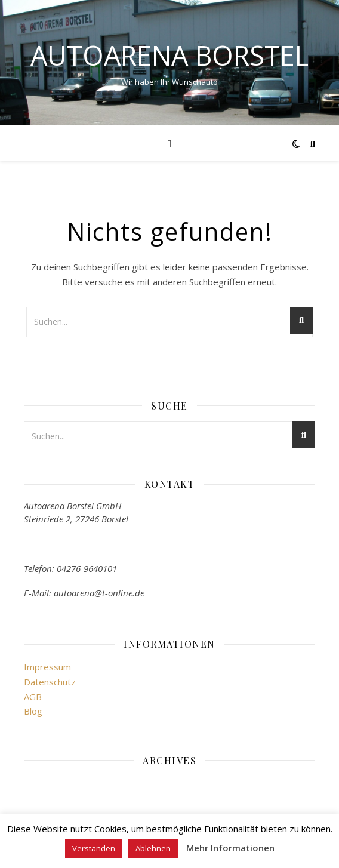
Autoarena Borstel (169, 55)
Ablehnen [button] (153, 848)
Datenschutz (50, 682)
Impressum (47, 667)
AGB (33, 697)
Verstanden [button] (94, 848)
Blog (33, 711)
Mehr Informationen (230, 848)
